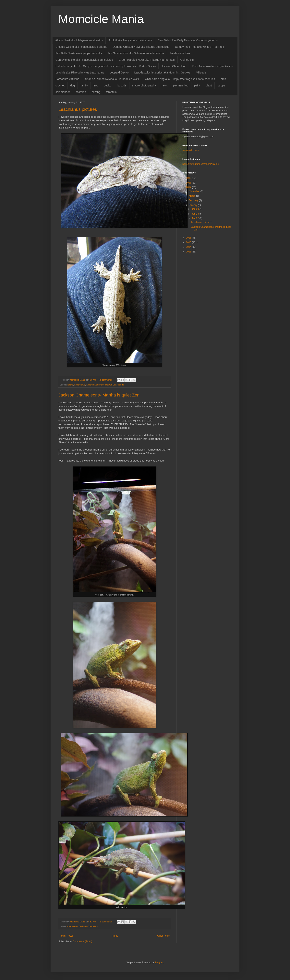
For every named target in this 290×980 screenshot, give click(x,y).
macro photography (144, 85)
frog (96, 85)
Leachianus (80, 385)
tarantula (111, 92)
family (84, 85)
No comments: (106, 380)
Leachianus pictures (78, 109)
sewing (96, 92)
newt (164, 85)
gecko (108, 85)
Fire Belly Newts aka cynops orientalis (79, 53)
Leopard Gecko (119, 72)
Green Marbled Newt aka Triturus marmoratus (147, 60)
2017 (189, 187)
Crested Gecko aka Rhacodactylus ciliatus (81, 47)
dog (72, 85)
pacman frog (181, 85)
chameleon (73, 926)
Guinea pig (187, 60)
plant (209, 85)
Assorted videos (191, 150)
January (193, 205)
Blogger (159, 963)
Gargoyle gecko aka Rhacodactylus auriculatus (84, 60)
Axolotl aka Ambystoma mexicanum (130, 40)
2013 (189, 252)
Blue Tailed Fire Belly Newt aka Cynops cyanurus (188, 40)
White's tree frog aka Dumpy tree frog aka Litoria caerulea (180, 79)
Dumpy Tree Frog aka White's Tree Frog (199, 47)
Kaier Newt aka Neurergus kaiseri (213, 66)
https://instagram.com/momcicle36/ (201, 164)
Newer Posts (66, 936)
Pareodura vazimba (67, 79)
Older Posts (163, 936)
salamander (63, 92)
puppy (221, 85)
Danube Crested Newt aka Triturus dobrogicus (141, 47)
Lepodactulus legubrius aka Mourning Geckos (162, 72)
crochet (60, 85)
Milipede (201, 72)
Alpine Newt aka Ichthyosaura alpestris (79, 40)
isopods (122, 85)
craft (223, 79)
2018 (189, 183)
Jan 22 (195, 218)
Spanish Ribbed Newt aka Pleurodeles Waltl (112, 79)
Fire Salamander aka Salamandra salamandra (136, 53)
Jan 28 (195, 214)
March (193, 196)
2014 (189, 247)
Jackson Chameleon (174, 66)
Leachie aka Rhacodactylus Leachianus (80, 72)
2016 (189, 238)
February (194, 200)
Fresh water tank (180, 53)
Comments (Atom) (82, 941)
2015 (189, 242)
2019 (189, 178)
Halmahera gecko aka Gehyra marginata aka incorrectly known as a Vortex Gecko (106, 66)
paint (197, 85)
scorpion (81, 92)
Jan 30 (195, 209)
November (195, 191)
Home (115, 936)
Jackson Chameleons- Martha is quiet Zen (99, 395)
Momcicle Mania (101, 19)
